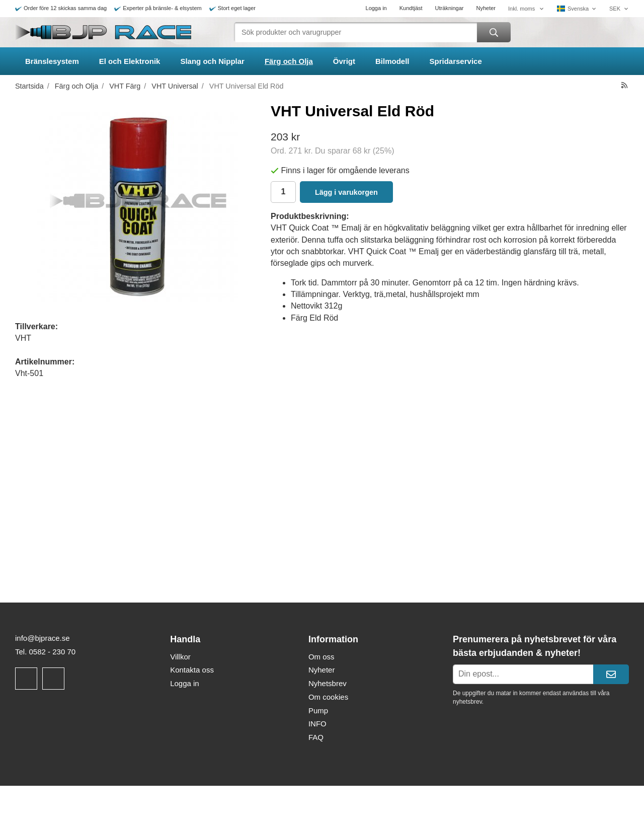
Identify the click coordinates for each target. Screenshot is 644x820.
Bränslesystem (52, 61)
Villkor (180, 657)
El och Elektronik (130, 61)
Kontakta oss (192, 670)
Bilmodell (392, 61)
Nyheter (486, 8)
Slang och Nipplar (212, 61)
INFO (317, 724)
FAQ (316, 737)
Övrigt (344, 61)
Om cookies (328, 697)
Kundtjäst (411, 8)
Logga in (376, 8)
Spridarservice (456, 61)
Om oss (321, 657)
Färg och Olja (289, 61)
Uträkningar (450, 8)
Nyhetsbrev (328, 683)
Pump (318, 711)
